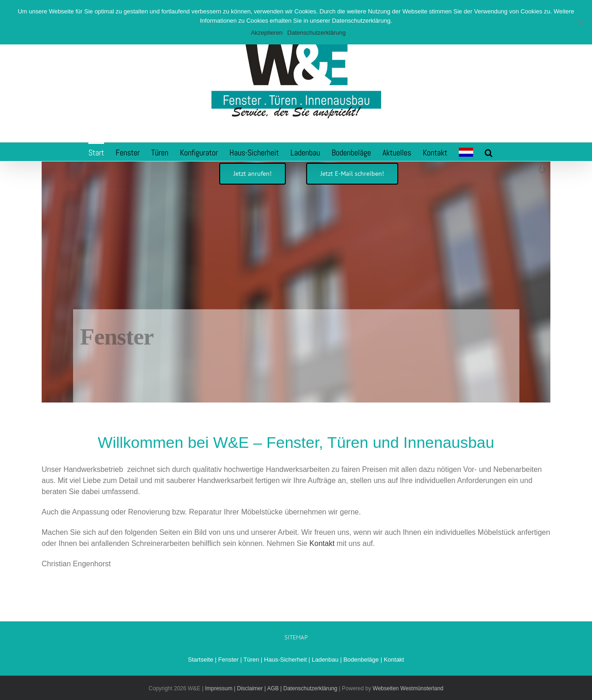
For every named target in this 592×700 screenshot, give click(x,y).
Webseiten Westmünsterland (408, 688)
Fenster (228, 660)
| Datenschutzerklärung (309, 688)
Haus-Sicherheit (286, 660)
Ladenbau (325, 660)
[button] (489, 152)
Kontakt (322, 543)
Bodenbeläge (361, 660)
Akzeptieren (267, 33)
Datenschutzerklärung (316, 33)
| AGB (271, 688)
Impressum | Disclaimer (234, 688)
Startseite (200, 660)
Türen (251, 660)
